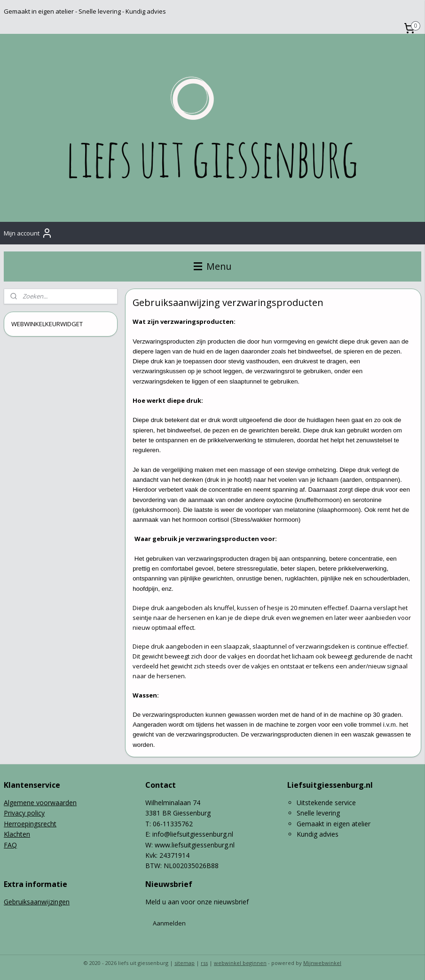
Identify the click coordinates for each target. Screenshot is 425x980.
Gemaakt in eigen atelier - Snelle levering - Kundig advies (85, 11)
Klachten (17, 834)
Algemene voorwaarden (40, 803)
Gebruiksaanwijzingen (37, 902)
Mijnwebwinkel (322, 963)
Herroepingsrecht (30, 824)
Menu (212, 266)
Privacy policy (24, 813)
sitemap (185, 963)
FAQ (10, 845)
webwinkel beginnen (240, 963)
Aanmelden (169, 923)
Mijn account (28, 233)
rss (204, 963)
